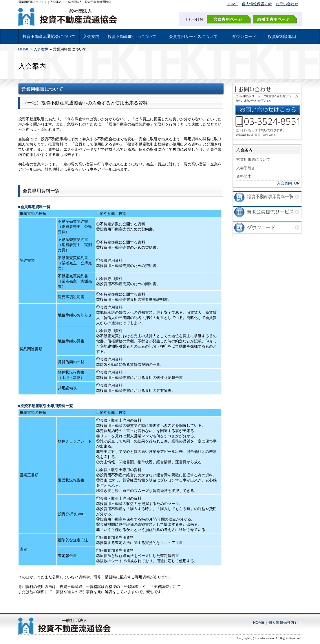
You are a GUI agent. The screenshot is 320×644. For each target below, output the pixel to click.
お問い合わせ (287, 4)
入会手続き (246, 168)
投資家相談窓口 (282, 36)
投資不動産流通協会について (49, 36)
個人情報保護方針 (257, 4)
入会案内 (91, 36)
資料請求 (244, 176)
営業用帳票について (253, 159)
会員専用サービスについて (193, 36)
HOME (232, 4)
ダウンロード (244, 36)
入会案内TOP (288, 183)
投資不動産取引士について (132, 36)
